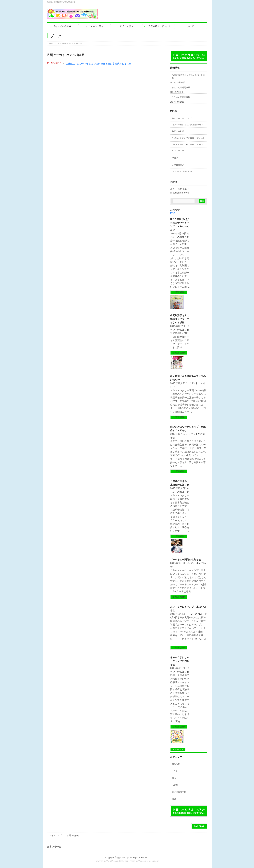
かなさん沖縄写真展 (181, 88)
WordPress (112, 861)
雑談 (174, 799)
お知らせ (71, 63)
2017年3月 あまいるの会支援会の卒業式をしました (104, 64)
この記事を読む (179, 292)
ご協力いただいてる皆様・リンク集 (188, 138)
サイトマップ (178, 151)
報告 (174, 778)
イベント (176, 771)
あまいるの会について (182, 118)
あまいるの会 (123, 858)
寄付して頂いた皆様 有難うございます (188, 144)
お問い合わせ (178, 131)
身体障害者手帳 (179, 792)
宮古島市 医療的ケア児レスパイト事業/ (188, 76)
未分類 (175, 785)
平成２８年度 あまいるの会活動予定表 (188, 125)
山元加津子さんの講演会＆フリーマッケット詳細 (180, 319)
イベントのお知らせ (196, 614)
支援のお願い (178, 165)
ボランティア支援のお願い (183, 171)
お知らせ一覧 (178, 749)
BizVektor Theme (127, 861)
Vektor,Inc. (143, 861)
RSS (173, 213)
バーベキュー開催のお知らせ (186, 560)
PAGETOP (199, 826)
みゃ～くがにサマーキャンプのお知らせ (180, 661)
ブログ (175, 158)
